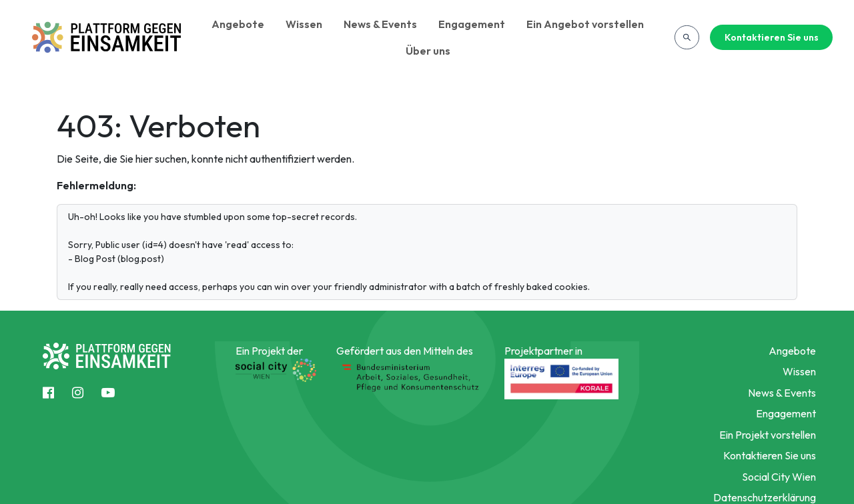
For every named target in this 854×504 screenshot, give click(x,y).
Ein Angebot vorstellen (585, 24)
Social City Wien (779, 477)
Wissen (304, 24)
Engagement (472, 24)
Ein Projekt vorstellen (768, 435)
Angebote (238, 24)
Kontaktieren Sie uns (772, 37)
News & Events (380, 24)
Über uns (428, 51)
